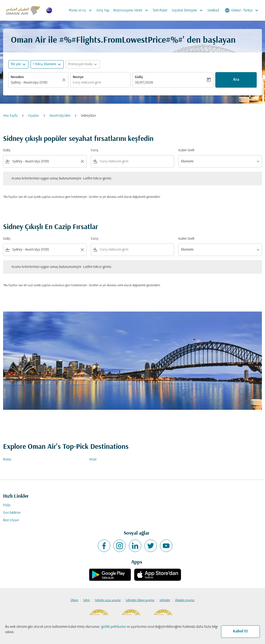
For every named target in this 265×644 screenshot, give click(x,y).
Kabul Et (240, 631)
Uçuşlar (34, 116)
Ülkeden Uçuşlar (185, 600)
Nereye (78, 77)
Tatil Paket (160, 10)
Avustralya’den (60, 116)
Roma (7, 460)
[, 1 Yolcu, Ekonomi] (45, 64)
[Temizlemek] (65, 80)
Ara (236, 80)
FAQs (7, 505)
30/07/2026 (144, 83)
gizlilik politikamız (114, 627)
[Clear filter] (82, 161)
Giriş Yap (103, 10)
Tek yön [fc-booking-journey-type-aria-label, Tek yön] (16, 64)
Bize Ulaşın (11, 520)
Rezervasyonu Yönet (132, 10)
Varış (95, 150)
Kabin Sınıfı (186, 150)
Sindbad (213, 10)
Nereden (17, 77)
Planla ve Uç (82, 10)
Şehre (86, 600)
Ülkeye (74, 600)
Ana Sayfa (10, 116)
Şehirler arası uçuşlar (108, 600)
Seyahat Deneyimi (188, 10)
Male (93, 460)
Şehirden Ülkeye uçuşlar (140, 600)
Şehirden (165, 600)
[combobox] (36, 83)
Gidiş (139, 77)
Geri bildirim (12, 513)
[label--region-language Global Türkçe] (242, 10)
